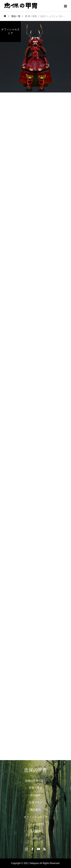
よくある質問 (36, 824)
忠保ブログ (36, 802)
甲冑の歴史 (36, 788)
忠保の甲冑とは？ (36, 781)
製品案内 (36, 810)
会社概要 (36, 831)
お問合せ (36, 839)
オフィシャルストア (36, 817)
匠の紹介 (36, 795)
